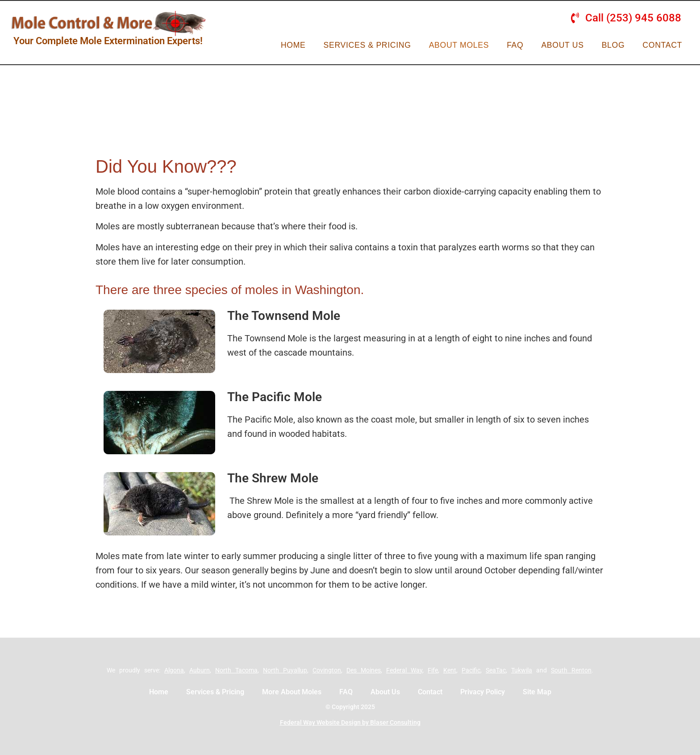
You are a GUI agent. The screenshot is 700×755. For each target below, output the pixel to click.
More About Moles (292, 692)
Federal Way (404, 670)
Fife (433, 670)
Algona (174, 670)
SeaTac (496, 670)
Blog (613, 45)
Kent (450, 670)
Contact (662, 45)
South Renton (571, 670)
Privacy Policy (483, 692)
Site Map (537, 692)
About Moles (459, 45)
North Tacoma (236, 670)
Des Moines (364, 670)
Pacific (471, 670)
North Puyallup (285, 670)
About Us (562, 45)
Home (293, 45)
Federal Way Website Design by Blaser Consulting (350, 722)
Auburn (200, 670)
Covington (327, 670)
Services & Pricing (367, 45)
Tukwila (522, 670)
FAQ (515, 45)
